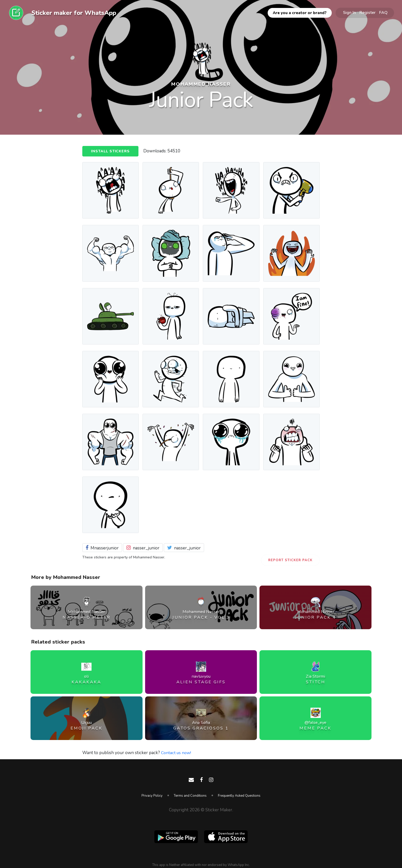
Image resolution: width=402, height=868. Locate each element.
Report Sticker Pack (290, 560)
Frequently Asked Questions (239, 796)
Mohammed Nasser (201, 84)
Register (368, 13)
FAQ (383, 13)
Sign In (349, 13)
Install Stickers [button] (111, 151)
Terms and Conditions (190, 796)
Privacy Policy (152, 796)
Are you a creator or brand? (300, 13)
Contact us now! (177, 753)
